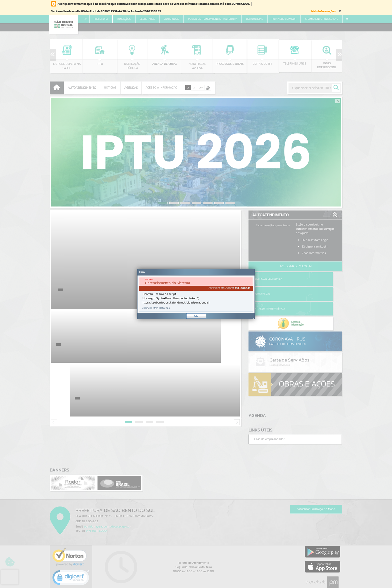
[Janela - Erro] (196, 294)
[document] (196, 294)
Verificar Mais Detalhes (156, 308)
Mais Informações (323, 11)
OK (196, 316)
